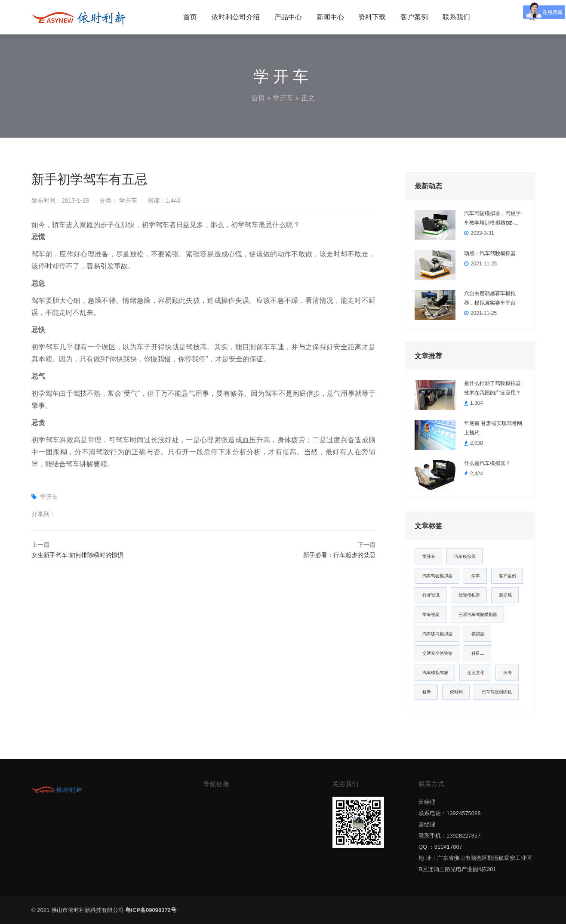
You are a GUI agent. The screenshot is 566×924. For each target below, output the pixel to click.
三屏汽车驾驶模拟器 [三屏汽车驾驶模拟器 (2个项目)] (478, 614)
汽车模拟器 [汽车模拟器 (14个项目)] (465, 556)
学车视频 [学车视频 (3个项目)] (431, 614)
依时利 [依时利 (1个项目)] (456, 692)
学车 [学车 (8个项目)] (476, 576)
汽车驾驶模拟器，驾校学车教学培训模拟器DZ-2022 (492, 219)
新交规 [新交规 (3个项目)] (505, 595)
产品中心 (288, 17)
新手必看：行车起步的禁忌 (339, 555)
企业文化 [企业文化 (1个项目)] (476, 673)
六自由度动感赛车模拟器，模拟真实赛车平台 (490, 298)
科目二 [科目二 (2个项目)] (478, 653)
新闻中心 (330, 17)
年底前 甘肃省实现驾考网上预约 (493, 428)
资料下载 (372, 17)
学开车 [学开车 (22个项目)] (429, 556)
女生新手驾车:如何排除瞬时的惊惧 (77, 555)
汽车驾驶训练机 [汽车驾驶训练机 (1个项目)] (497, 692)
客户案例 (414, 17)
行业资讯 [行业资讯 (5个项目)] (431, 595)
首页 (190, 17)
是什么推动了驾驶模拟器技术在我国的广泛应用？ (492, 388)
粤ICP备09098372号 (151, 910)
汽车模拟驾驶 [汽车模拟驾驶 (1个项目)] (435, 673)
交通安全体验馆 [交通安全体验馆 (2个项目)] (437, 653)
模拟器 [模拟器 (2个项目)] (478, 634)
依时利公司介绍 (236, 17)
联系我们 (456, 17)
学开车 (283, 98)
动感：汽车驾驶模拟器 (490, 253)
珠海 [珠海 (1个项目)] (508, 673)
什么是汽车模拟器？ (487, 463)
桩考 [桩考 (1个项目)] (427, 692)
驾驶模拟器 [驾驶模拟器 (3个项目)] (469, 595)
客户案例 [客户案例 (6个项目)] (508, 576)
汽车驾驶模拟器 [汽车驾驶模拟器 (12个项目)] (437, 576)
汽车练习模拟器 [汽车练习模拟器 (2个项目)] (437, 634)
